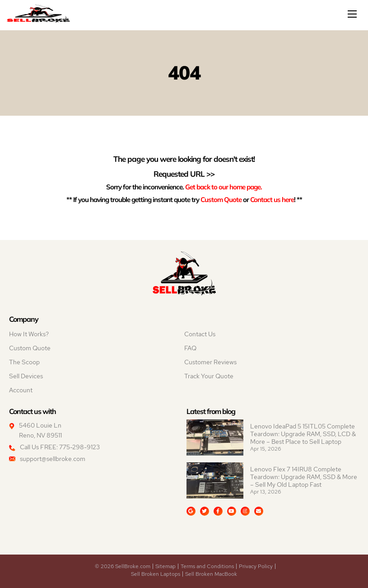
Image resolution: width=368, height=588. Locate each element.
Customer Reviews (210, 362)
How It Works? (29, 334)
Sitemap (165, 566)
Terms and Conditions (207, 566)
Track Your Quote (209, 376)
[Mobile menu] (353, 14)
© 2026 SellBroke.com (123, 566)
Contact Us (200, 334)
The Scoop (24, 362)
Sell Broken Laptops (156, 574)
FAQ (190, 348)
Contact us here (272, 199)
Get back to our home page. (224, 187)
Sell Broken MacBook (211, 574)
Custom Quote (221, 199)
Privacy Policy (256, 566)
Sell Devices (26, 376)
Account (21, 390)
